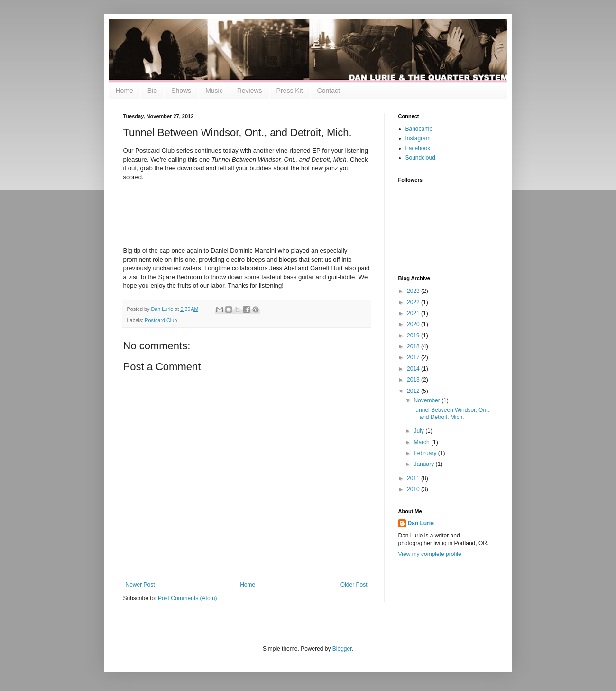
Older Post (354, 585)
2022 (414, 302)
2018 (414, 346)
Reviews (250, 91)
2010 (414, 489)
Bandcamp (419, 129)
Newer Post (140, 585)
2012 (414, 391)
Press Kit (290, 91)
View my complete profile (430, 554)
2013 (414, 380)
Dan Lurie (421, 523)
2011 (414, 478)
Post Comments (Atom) (188, 598)
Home (124, 91)
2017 (414, 357)
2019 (414, 336)
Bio (152, 91)
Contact (329, 91)
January (424, 464)
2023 (414, 291)
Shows (181, 91)
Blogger (342, 649)
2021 (414, 313)
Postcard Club (161, 320)
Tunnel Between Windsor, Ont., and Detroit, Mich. (451, 413)
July (419, 431)
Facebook (418, 148)
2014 (414, 369)
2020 (414, 324)
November (428, 400)
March (422, 442)
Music (214, 91)
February (426, 453)
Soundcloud (420, 158)
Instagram (418, 138)
